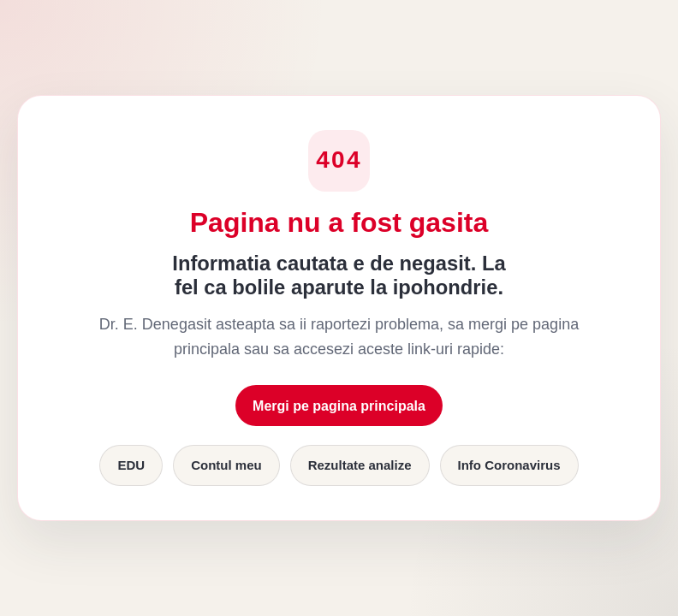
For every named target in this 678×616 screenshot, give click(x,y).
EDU (131, 465)
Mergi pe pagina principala (339, 406)
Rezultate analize (360, 465)
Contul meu (226, 465)
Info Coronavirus (509, 465)
